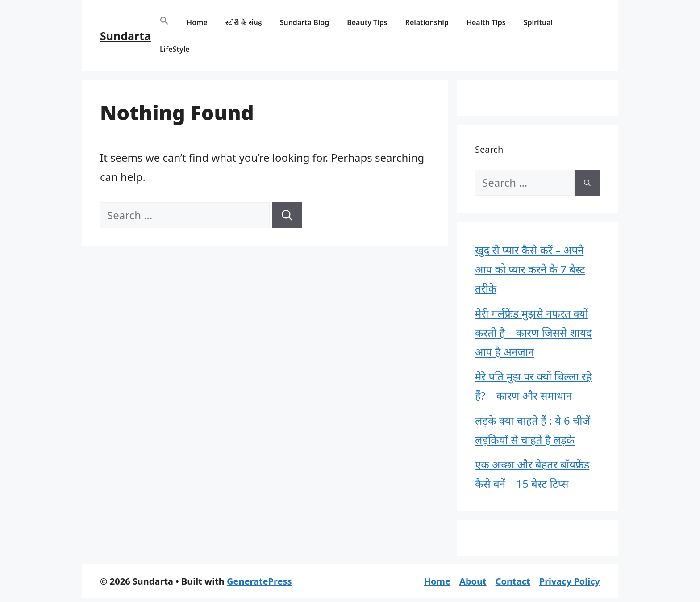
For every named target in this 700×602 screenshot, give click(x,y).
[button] (164, 22)
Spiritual (538, 22)
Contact (513, 581)
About (473, 581)
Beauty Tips (367, 22)
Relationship (427, 22)
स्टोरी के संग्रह (244, 22)
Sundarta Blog (305, 22)
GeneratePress (259, 581)
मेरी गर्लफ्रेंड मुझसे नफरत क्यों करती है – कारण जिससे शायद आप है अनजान (533, 332)
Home (197, 22)
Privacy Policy (570, 581)
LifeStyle (175, 49)
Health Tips (486, 22)
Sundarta (125, 36)
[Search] (287, 215)
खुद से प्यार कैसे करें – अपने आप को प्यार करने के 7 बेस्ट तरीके (530, 269)
